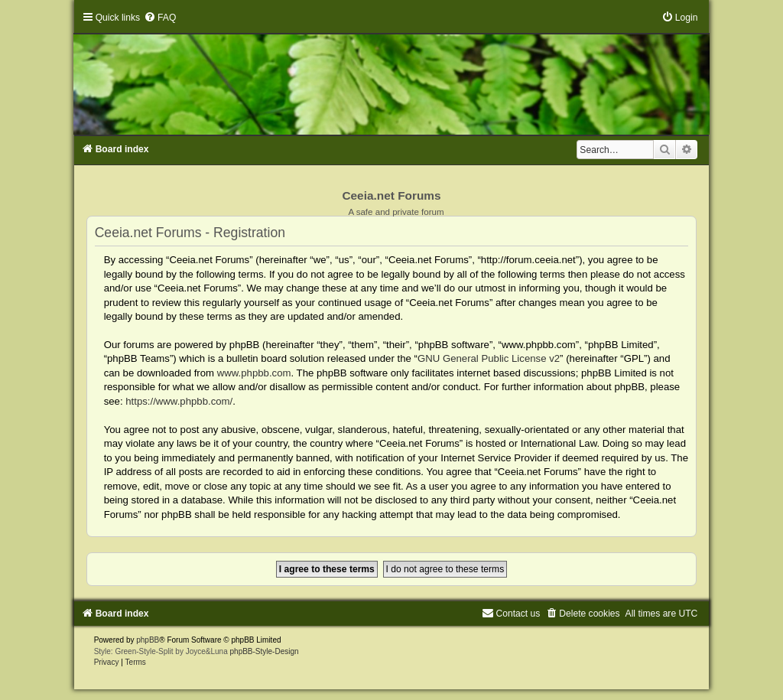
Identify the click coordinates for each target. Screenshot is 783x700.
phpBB (148, 640)
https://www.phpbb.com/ (179, 401)
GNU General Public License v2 (489, 358)
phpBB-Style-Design (265, 651)
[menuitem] (160, 18)
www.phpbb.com (254, 373)
